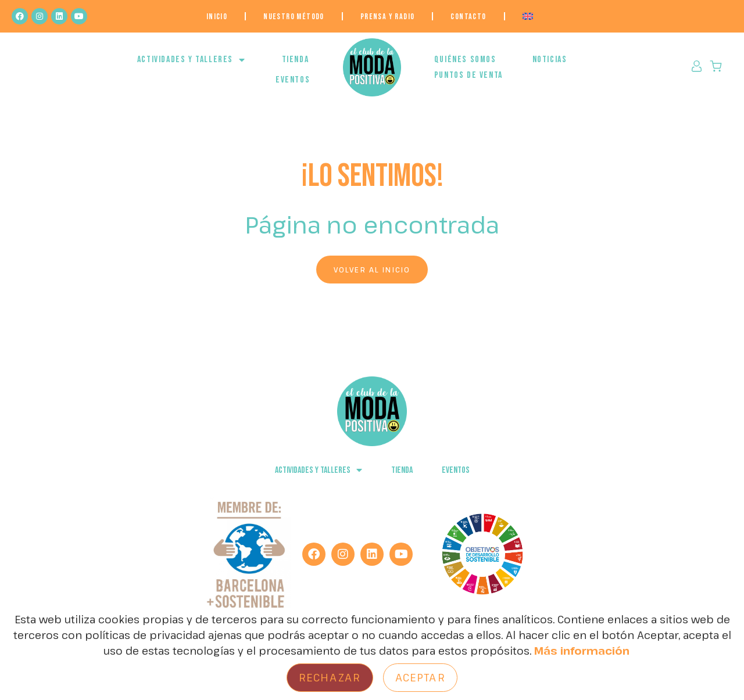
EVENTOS (293, 80)
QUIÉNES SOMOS (465, 60)
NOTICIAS (550, 60)
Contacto (468, 17)
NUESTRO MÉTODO (294, 17)
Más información (582, 651)
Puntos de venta (468, 75)
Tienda (296, 60)
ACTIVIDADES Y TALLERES (192, 60)
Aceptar (420, 677)
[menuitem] (528, 16)
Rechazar (330, 677)
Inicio (217, 17)
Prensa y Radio (388, 17)
